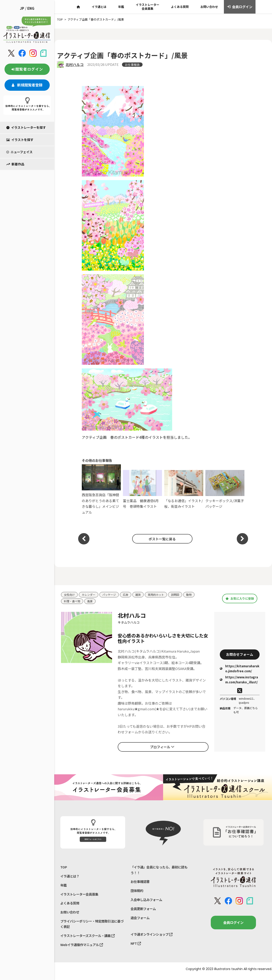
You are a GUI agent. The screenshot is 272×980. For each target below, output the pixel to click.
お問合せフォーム (240, 655)
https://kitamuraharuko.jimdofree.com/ (240, 669)
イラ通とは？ (70, 877)
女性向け (70, 595)
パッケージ (112, 595)
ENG (31, 8)
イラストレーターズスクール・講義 (89, 939)
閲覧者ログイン (27, 69)
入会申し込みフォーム (148, 902)
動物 (195, 595)
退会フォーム (141, 920)
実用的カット (161, 595)
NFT (136, 947)
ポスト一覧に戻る (161, 539)
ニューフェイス (19, 152)
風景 (91, 602)
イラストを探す (20, 140)
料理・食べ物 (73, 602)
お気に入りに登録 (240, 599)
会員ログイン (240, 7)
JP (22, 8)
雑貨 (142, 595)
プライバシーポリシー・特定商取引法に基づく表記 (93, 927)
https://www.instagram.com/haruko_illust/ (239, 681)
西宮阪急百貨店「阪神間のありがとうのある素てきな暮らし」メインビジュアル (101, 489)
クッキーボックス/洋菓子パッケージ (225, 489)
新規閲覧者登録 (27, 85)
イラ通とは (99, 7)
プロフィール (162, 747)
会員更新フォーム (144, 911)
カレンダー (90, 595)
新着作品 (15, 164)
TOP (64, 868)
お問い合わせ (209, 7)
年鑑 (121, 7)
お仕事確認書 (141, 883)
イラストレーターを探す (26, 127)
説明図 (181, 595)
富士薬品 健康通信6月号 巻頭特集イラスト (142, 489)
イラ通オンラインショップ (153, 938)
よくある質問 (180, 7)
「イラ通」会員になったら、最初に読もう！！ (161, 871)
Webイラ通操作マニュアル (83, 949)
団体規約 (137, 892)
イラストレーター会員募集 (148, 7)
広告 (129, 595)
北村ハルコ (75, 64)
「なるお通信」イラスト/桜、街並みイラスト (184, 489)
